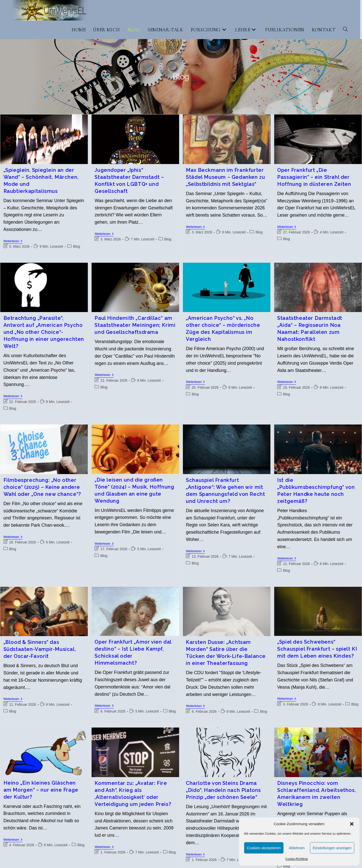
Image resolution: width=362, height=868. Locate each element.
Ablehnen (297, 848)
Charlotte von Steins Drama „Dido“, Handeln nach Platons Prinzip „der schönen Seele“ (223, 790)
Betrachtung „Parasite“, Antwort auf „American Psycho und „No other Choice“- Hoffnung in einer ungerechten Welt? (44, 332)
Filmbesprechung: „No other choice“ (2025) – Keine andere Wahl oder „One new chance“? (42, 487)
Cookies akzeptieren (264, 848)
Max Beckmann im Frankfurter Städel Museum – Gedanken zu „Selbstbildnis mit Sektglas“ (225, 177)
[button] (352, 824)
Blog (77, 246)
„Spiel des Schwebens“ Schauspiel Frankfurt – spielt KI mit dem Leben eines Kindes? (317, 649)
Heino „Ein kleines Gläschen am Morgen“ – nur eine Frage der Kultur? (41, 790)
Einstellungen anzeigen (332, 848)
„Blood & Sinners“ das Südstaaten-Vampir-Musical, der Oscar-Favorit (40, 649)
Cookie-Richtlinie (297, 859)
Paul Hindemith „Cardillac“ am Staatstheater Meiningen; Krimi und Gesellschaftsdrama (135, 325)
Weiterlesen (13, 242)
